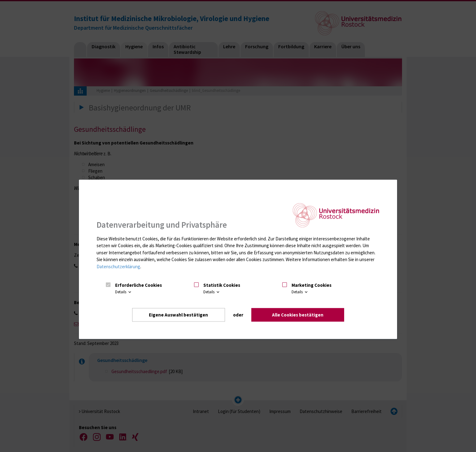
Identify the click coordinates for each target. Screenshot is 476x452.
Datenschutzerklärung (118, 266)
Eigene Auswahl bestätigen (178, 314)
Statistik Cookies (222, 285)
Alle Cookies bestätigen (298, 314)
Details (124, 292)
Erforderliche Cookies (138, 285)
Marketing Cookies (312, 285)
